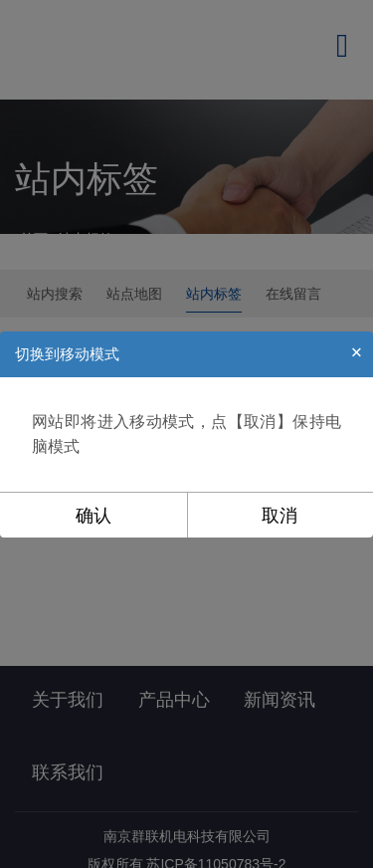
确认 (93, 516)
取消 (280, 516)
